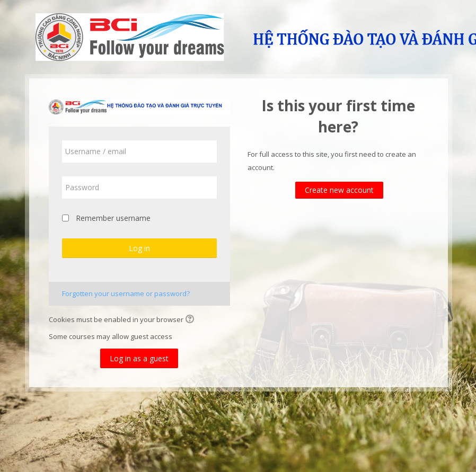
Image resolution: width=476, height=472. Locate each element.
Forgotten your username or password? (126, 293)
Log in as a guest (140, 358)
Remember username (114, 218)
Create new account (340, 190)
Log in (140, 248)
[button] (192, 320)
